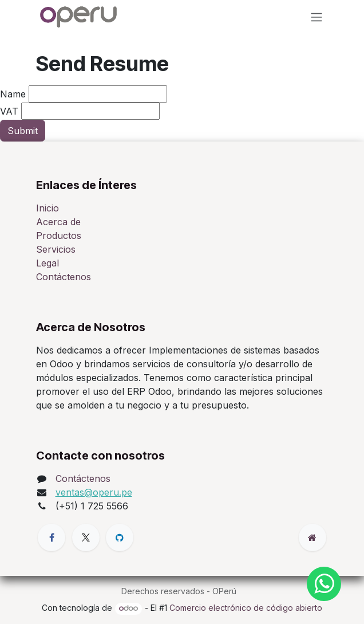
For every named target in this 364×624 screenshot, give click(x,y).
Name (13, 94)
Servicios (56, 249)
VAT (9, 111)
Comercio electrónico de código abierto (246, 608)
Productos (59, 236)
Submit (23, 131)
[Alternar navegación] (316, 17)
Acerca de (58, 222)
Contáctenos (64, 277)
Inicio (48, 208)
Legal (48, 263)
